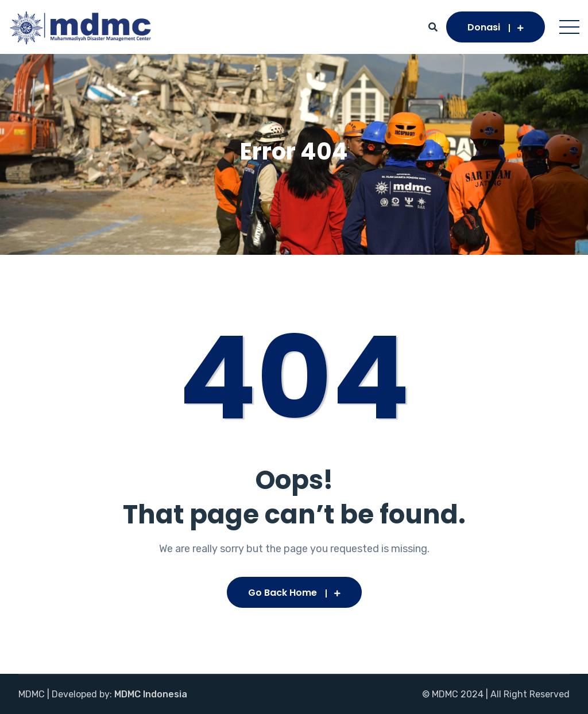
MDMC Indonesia (151, 694)
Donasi (496, 27)
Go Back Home (294, 593)
